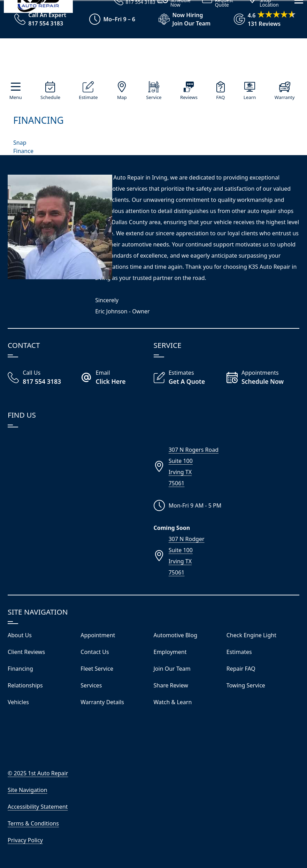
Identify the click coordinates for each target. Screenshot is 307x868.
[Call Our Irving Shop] (44, 378)
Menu (16, 97)
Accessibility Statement (38, 807)
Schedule (50, 97)
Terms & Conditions (33, 823)
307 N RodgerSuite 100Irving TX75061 (187, 556)
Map (122, 97)
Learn (250, 97)
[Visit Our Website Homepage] (152, 60)
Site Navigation (28, 790)
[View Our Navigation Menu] (299, 108)
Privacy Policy (25, 840)
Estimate (88, 97)
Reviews (189, 97)
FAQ (220, 97)
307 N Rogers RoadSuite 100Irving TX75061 (194, 466)
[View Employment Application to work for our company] (181, 19)
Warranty (285, 97)
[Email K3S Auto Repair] (117, 378)
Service (154, 97)
